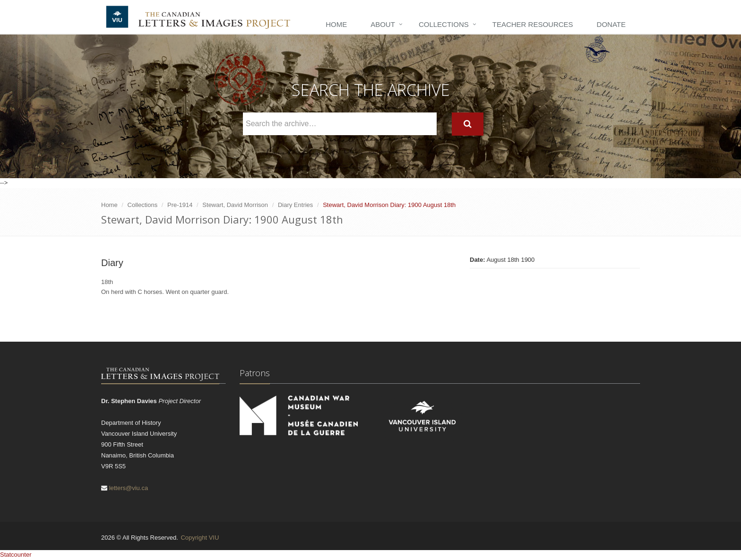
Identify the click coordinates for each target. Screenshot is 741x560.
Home (336, 24)
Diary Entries (295, 205)
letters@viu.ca (129, 488)
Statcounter (16, 555)
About (383, 24)
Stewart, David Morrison (235, 205)
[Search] (468, 124)
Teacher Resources (533, 24)
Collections (444, 24)
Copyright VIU (200, 538)
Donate (611, 24)
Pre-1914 (180, 205)
